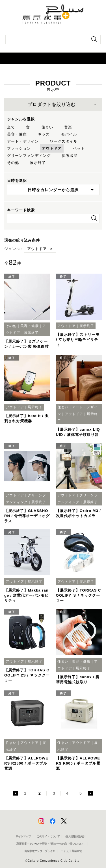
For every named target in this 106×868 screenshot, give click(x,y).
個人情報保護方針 (75, 836)
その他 (13, 163)
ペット (79, 148)
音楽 (68, 127)
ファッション (19, 148)
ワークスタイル (64, 141)
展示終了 (38, 163)
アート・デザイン (23, 141)
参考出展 (70, 156)
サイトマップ (23, 836)
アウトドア (52, 148)
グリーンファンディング (29, 156)
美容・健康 (17, 134)
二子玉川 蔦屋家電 (71, 851)
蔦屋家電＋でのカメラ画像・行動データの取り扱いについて (51, 844)
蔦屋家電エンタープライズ (40, 851)
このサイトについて (48, 836)
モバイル (69, 134)
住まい (47, 127)
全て (11, 127)
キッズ (44, 134)
